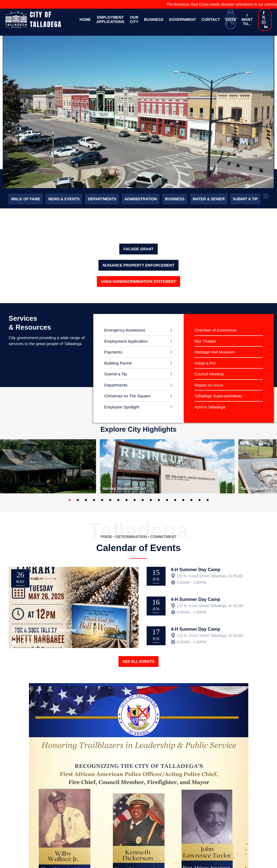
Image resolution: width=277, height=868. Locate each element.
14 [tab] (175, 500)
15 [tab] (183, 500)
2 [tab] (78, 500)
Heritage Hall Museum (215, 352)
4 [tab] (94, 500)
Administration (141, 199)
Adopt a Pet (205, 363)
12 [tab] (159, 500)
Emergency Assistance (125, 330)
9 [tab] (134, 500)
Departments (102, 199)
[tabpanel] (167, 466)
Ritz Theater (205, 341)
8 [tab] (126, 500)
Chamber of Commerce (216, 330)
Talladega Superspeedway (218, 396)
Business (154, 19)
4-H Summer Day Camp (196, 569)
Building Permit (118, 363)
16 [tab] (191, 500)
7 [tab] (118, 500)
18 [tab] (207, 500)
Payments (113, 352)
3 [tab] (86, 500)
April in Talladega (210, 407)
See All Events (138, 661)
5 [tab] (102, 500)
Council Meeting (209, 374)
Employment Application (126, 341)
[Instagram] (264, 22)
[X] (264, 18)
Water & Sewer (209, 199)
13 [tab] (167, 500)
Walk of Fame (26, 199)
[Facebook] (264, 13)
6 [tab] (110, 500)
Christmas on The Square (127, 396)
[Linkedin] (266, 27)
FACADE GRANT (138, 249)
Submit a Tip (245, 199)
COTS (231, 19)
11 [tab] (151, 500)
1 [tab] (70, 500)
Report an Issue (209, 385)
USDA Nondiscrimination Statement (138, 281)
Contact (211, 19)
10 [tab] (143, 500)
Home (85, 19)
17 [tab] (199, 500)
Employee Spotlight (122, 407)
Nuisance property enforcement (138, 265)
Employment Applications (110, 19)
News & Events (64, 199)
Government (183, 19)
